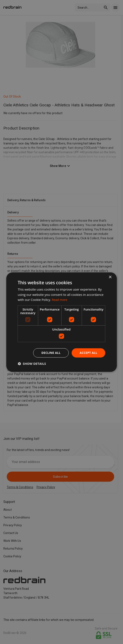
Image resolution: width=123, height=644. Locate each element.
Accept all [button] (88, 353)
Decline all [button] (50, 353)
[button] (32, 364)
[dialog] (61, 322)
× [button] (110, 277)
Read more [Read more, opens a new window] (60, 300)
